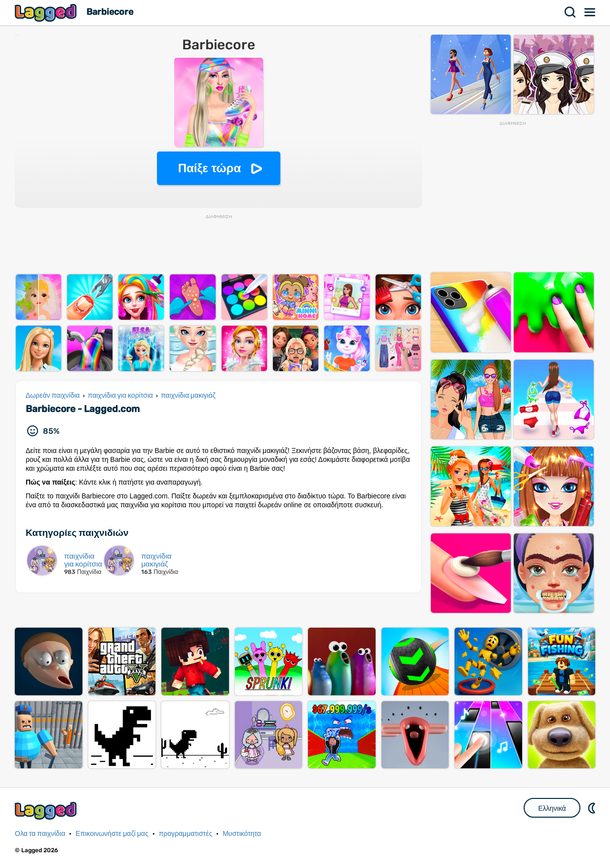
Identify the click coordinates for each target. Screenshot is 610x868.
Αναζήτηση (571, 12)
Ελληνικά (552, 808)
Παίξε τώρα (210, 168)
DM (593, 808)
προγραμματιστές (186, 834)
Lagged (47, 13)
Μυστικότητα (242, 834)
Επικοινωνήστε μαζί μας (112, 834)
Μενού (590, 12)
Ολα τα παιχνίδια (40, 834)
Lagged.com (47, 811)
